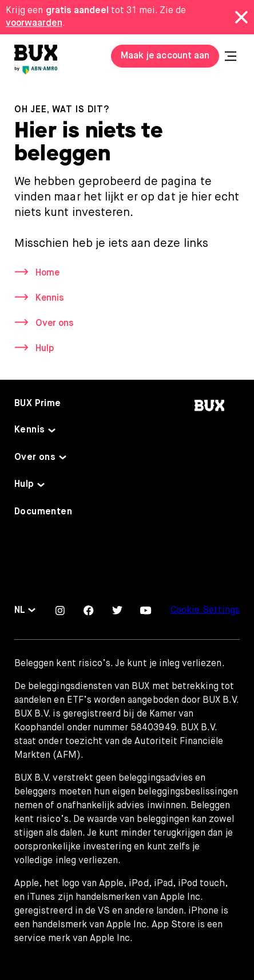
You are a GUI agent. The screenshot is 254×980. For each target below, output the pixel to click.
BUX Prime (38, 404)
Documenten (43, 512)
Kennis (50, 298)
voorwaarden (34, 23)
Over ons (55, 324)
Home (47, 273)
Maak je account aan (165, 56)
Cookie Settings (205, 611)
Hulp (45, 349)
